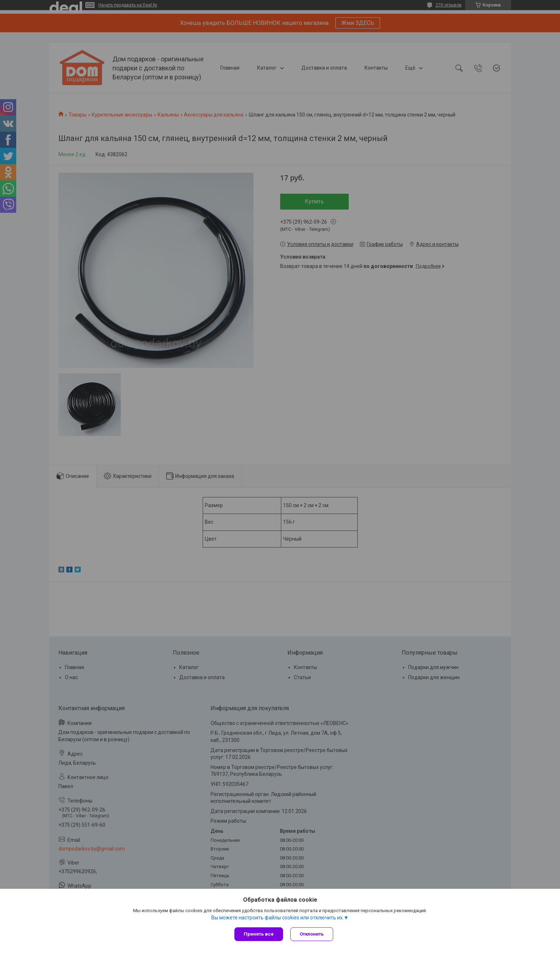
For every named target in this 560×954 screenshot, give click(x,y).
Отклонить (312, 934)
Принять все (259, 934)
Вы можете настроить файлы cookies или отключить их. (277, 918)
